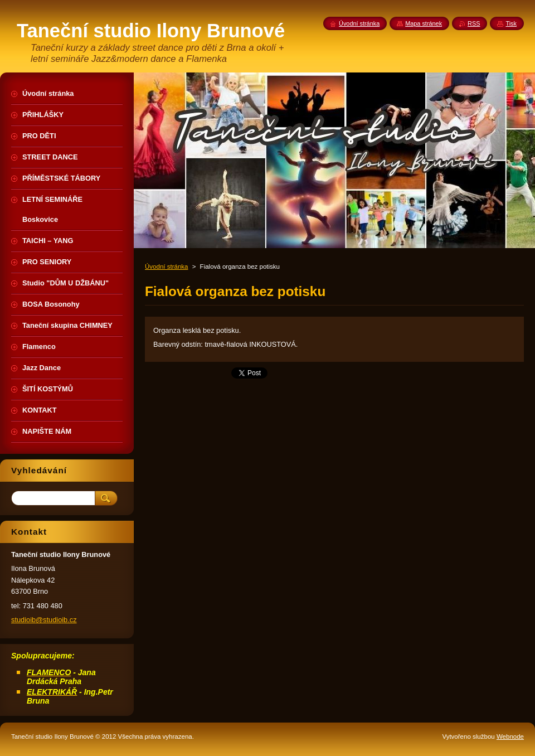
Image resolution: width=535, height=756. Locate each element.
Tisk (511, 23)
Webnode (510, 736)
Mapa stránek (424, 23)
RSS (474, 23)
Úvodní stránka (166, 266)
